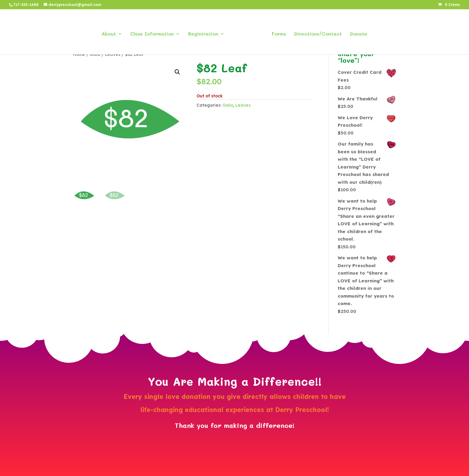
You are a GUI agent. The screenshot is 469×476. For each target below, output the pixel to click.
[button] (177, 72)
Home (79, 54)
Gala (95, 54)
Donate (357, 32)
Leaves (113, 54)
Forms (277, 32)
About (111, 32)
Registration (205, 32)
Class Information (154, 32)
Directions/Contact (316, 32)
